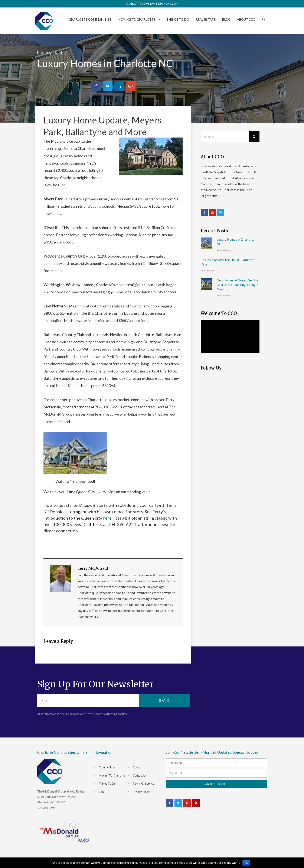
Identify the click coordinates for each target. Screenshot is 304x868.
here (107, 518)
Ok (246, 863)
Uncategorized (49, 52)
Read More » (224, 250)
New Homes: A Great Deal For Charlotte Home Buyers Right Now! (238, 285)
